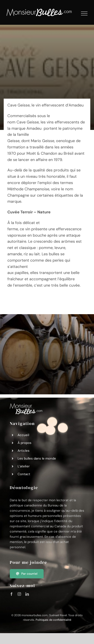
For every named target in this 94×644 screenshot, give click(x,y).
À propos (25, 443)
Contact (24, 474)
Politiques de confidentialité (53, 620)
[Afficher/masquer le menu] (84, 13)
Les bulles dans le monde (37, 458)
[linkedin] (27, 594)
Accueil (23, 435)
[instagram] (19, 594)
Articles (24, 451)
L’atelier (24, 466)
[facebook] (12, 594)
